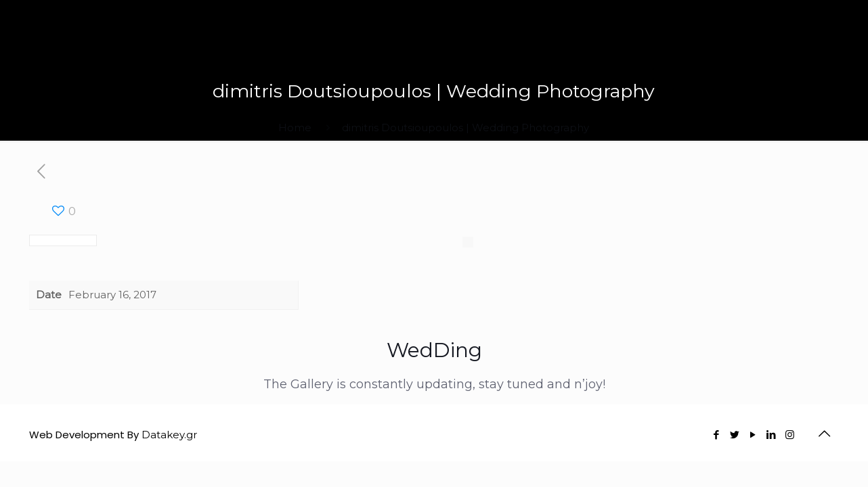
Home (295, 127)
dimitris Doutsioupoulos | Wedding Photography (465, 127)
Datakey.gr (169, 435)
